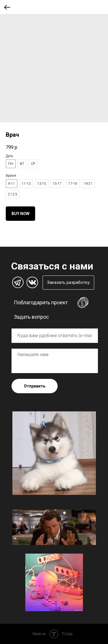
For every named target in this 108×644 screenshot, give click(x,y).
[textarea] (55, 361)
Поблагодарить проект (41, 302)
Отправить (35, 386)
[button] (68, 283)
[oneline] (55, 336)
